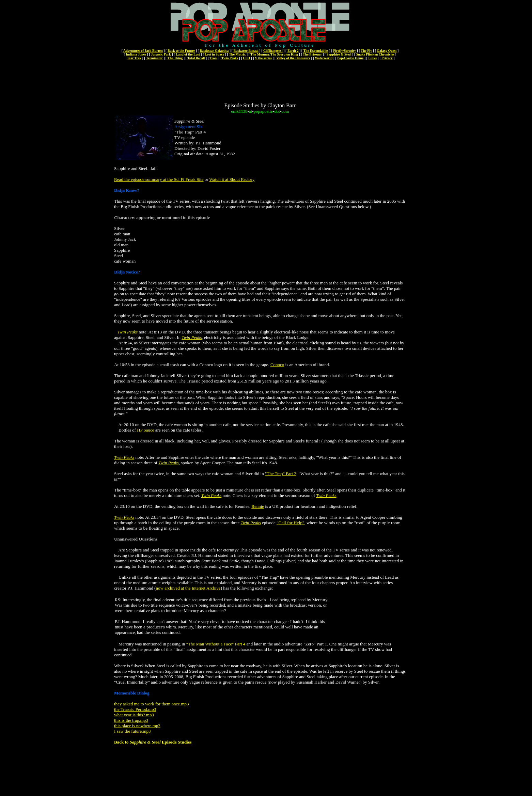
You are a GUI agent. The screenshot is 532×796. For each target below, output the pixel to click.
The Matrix (237, 54)
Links (372, 58)
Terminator (154, 58)
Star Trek (134, 58)
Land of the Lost (188, 54)
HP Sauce (145, 430)
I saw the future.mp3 (132, 731)
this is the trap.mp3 (131, 720)
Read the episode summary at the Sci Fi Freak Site (159, 179)
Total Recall (196, 58)
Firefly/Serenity (345, 51)
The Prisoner (312, 54)
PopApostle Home (350, 58)
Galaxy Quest (387, 51)
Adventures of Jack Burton (143, 51)
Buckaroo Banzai (246, 51)
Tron (213, 58)
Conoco (277, 365)
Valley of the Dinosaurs (293, 58)
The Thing (175, 58)
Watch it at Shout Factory (232, 179)
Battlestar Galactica (214, 51)
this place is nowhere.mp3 (137, 726)
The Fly (366, 51)
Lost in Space (214, 54)
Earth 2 (293, 51)
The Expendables (316, 51)
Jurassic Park (161, 54)
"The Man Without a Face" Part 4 (216, 644)
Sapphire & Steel (339, 54)
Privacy (387, 58)
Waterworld (324, 58)
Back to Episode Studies (153, 742)
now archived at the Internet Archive (188, 588)
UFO (246, 58)
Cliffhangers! (273, 51)
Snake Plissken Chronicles (375, 54)
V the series (263, 58)
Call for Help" (292, 523)
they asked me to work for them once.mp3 (152, 704)
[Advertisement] (260, 81)
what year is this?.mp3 (134, 715)
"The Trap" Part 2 (281, 474)
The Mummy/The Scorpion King (274, 54)
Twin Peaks (230, 58)
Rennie (258, 506)
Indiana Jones (136, 54)
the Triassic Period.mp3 (135, 709)
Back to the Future (181, 51)
